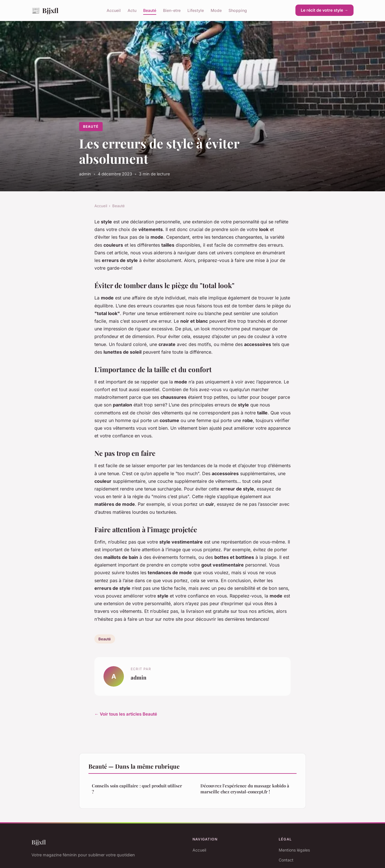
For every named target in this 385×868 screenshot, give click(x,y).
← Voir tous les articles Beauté (126, 714)
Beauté (150, 10)
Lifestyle (196, 10)
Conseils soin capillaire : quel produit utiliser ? (137, 789)
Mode (216, 10)
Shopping (238, 10)
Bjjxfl (45, 10)
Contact (286, 860)
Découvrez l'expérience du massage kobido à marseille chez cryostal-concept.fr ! (245, 789)
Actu (132, 10)
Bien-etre (172, 10)
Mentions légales (294, 850)
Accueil (114, 10)
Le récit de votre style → (324, 10)
